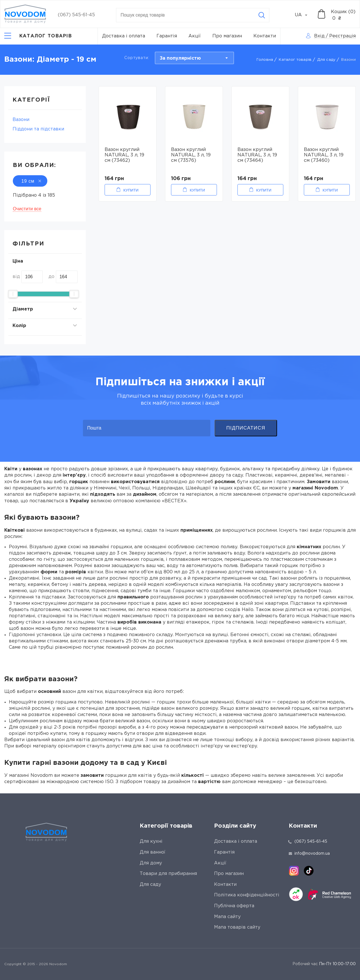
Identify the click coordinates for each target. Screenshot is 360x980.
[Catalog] (38, 36)
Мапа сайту (227, 917)
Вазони (21, 120)
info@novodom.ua (309, 854)
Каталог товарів (295, 60)
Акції (195, 36)
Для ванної (152, 852)
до (51, 277)
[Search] (262, 15)
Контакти (265, 36)
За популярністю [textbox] (180, 58)
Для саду (326, 60)
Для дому (151, 863)
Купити (131, 190)
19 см (30, 181)
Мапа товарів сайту (237, 927)
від (16, 277)
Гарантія (167, 36)
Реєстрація (342, 36)
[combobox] (304, 15)
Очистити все (27, 209)
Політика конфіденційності (247, 895)
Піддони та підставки (38, 129)
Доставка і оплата (124, 36)
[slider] (13, 294)
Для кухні (151, 841)
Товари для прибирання (168, 874)
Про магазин (227, 36)
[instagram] (294, 871)
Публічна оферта (234, 906)
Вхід (319, 36)
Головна (265, 60)
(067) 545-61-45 (76, 15)
